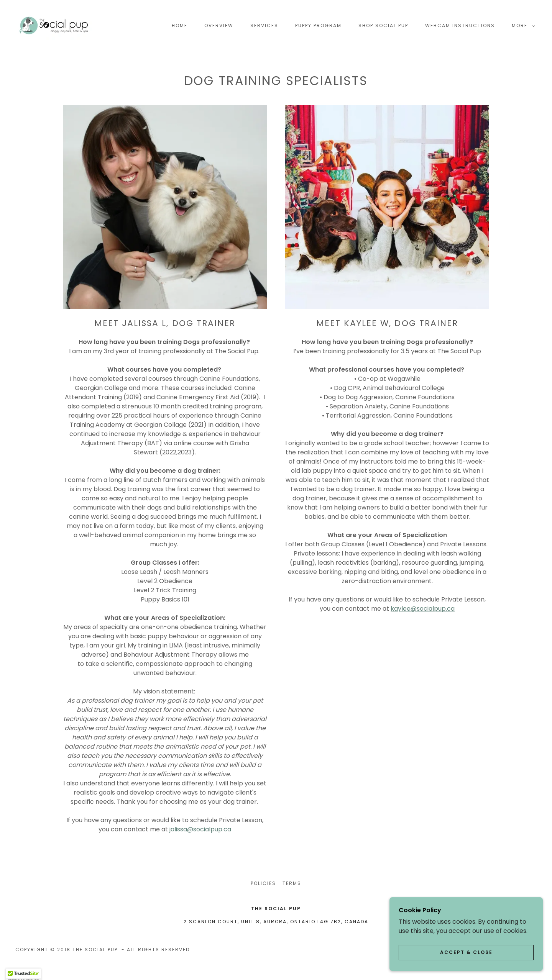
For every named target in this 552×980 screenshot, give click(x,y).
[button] (522, 26)
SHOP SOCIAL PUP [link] (383, 25)
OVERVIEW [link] (219, 25)
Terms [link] (292, 883)
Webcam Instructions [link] (460, 25)
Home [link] (180, 25)
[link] (54, 25)
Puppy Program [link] (318, 25)
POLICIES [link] (263, 883)
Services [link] (264, 25)
